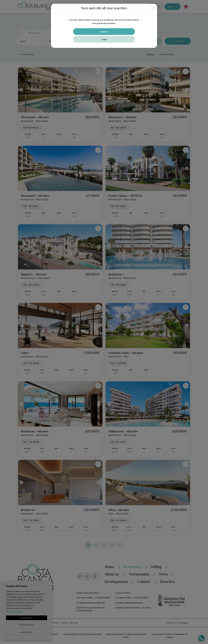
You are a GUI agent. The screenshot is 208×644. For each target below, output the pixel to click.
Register (104, 32)
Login (104, 39)
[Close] (153, 8)
